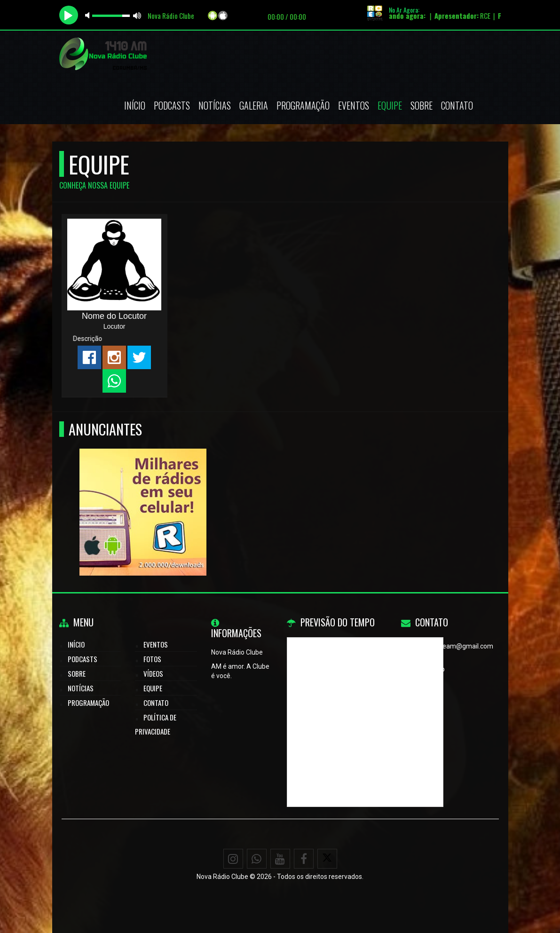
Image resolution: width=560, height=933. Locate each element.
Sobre (422, 105)
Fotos (152, 659)
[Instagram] (233, 859)
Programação (303, 105)
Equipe (390, 105)
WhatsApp (429, 669)
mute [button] (89, 15)
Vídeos (153, 673)
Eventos (354, 105)
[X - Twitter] (327, 859)
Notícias (215, 105)
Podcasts (172, 105)
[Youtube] (280, 859)
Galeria (254, 105)
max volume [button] (137, 15)
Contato (457, 105)
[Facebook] (304, 859)
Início (135, 105)
